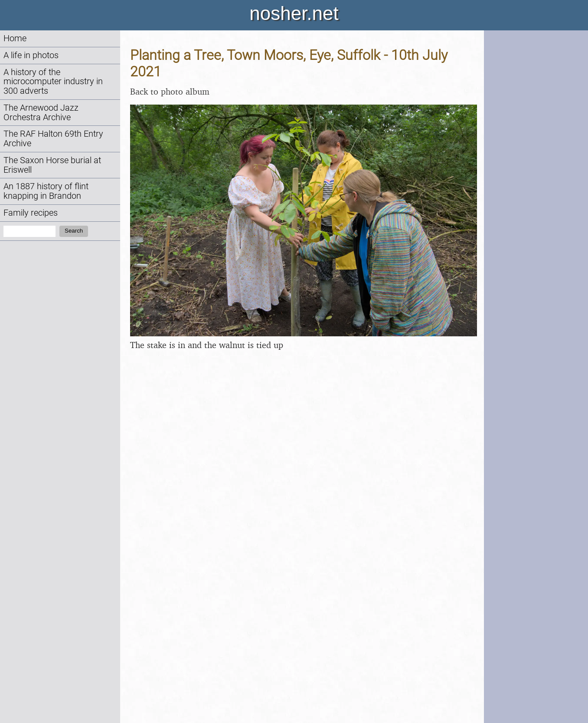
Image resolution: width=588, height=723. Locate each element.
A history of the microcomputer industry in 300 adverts (53, 82)
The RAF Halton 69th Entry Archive (53, 139)
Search (74, 231)
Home (15, 38)
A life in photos (31, 55)
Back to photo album (170, 91)
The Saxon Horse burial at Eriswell (52, 165)
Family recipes (31, 213)
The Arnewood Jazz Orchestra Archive (41, 113)
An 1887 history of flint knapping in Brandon (46, 191)
